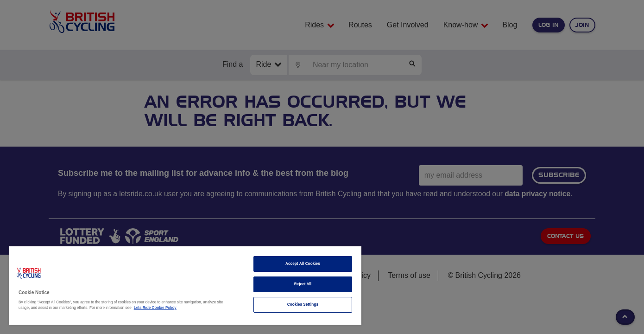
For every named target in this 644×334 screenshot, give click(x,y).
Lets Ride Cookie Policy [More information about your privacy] (155, 308)
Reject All (303, 284)
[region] (185, 286)
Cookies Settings (303, 305)
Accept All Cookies (303, 264)
